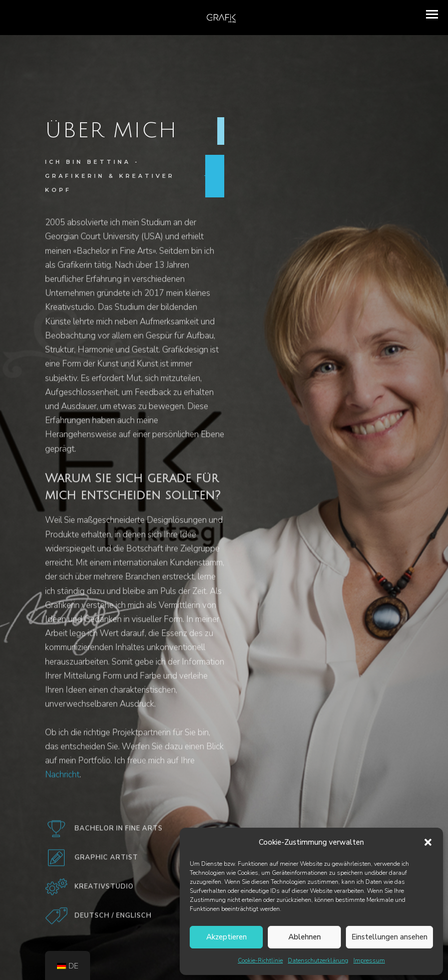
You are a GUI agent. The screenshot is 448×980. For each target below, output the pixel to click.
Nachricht (62, 779)
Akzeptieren (227, 937)
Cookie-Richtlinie (260, 960)
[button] (428, 842)
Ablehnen (305, 937)
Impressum (369, 960)
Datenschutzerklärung (318, 960)
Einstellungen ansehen (389, 937)
